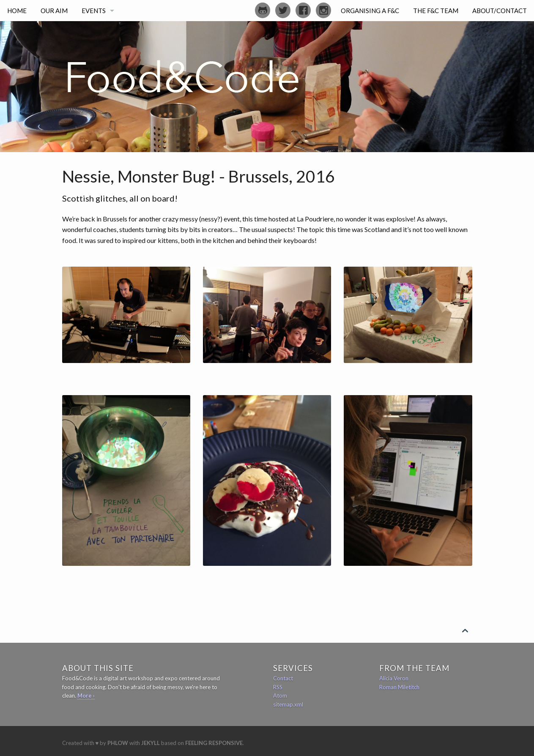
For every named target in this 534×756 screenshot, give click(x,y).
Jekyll (151, 743)
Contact (283, 678)
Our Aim (54, 11)
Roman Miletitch (399, 687)
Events (94, 11)
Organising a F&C (370, 11)
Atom (280, 696)
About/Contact (500, 11)
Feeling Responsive (214, 743)
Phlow (118, 743)
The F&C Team (436, 11)
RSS (278, 687)
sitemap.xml (288, 704)
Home (17, 11)
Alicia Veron (394, 678)
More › (86, 696)
